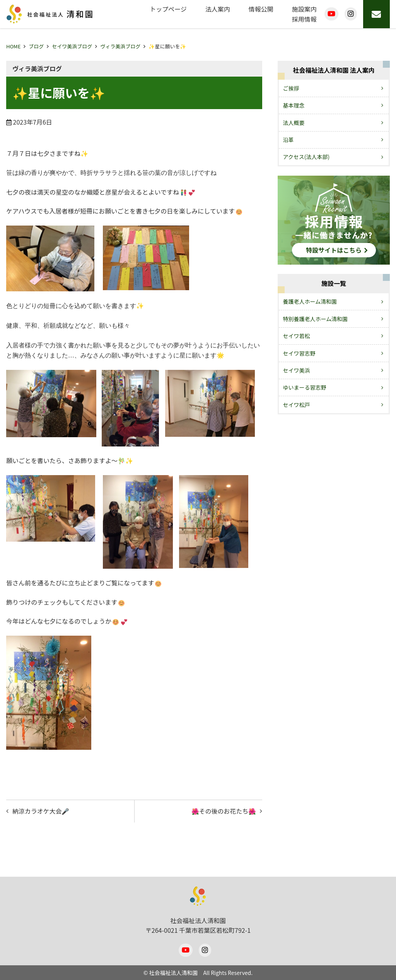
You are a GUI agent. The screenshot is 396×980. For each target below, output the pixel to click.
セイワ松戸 (297, 405)
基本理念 (294, 105)
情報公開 (261, 9)
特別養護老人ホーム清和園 (316, 319)
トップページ (168, 9)
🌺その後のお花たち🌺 (224, 811)
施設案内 (304, 9)
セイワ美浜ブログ (72, 46)
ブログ (36, 46)
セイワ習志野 (299, 353)
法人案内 (218, 9)
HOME (13, 46)
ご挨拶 (291, 88)
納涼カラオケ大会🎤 (41, 811)
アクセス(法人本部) (306, 157)
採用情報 (304, 19)
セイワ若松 (297, 336)
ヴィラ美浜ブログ (120, 46)
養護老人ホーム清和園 (310, 301)
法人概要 (294, 123)
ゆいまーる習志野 (305, 387)
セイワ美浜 (297, 370)
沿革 (288, 140)
